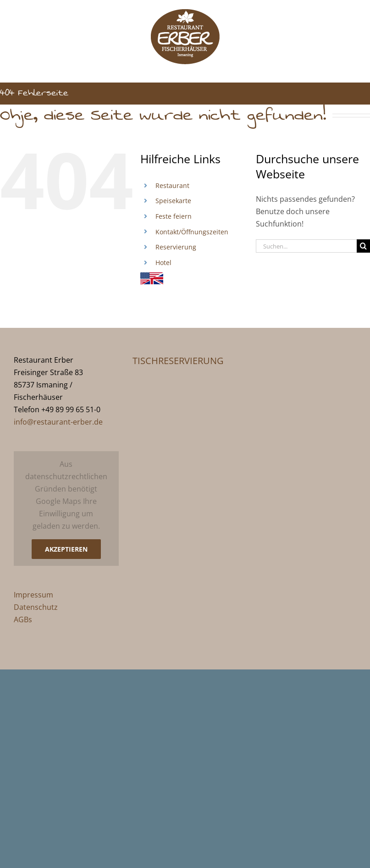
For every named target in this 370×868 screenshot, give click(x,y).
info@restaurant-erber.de (58, 422)
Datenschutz (36, 607)
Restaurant (172, 185)
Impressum (33, 595)
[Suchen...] (306, 246)
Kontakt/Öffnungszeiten (192, 232)
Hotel (163, 263)
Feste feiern (174, 216)
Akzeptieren (66, 549)
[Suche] (363, 246)
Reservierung (176, 247)
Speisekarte (173, 201)
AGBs (23, 619)
